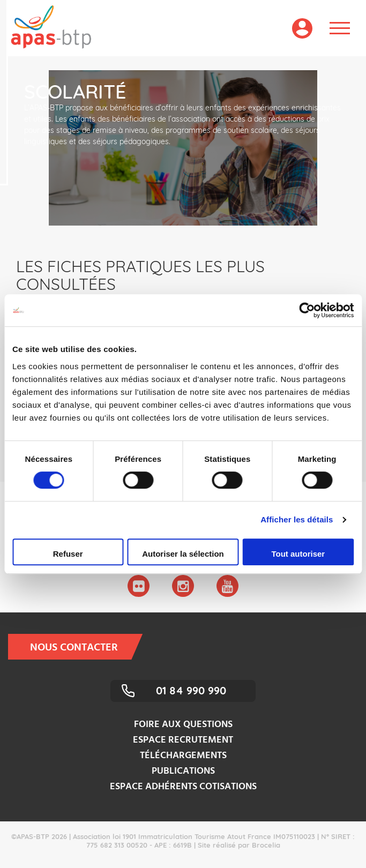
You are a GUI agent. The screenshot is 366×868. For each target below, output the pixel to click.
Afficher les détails (297, 519)
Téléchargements (183, 756)
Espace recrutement (183, 740)
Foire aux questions (183, 725)
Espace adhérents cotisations (183, 787)
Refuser (68, 554)
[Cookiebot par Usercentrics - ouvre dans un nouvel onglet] (307, 310)
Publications (183, 771)
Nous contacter (81, 647)
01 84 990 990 (191, 690)
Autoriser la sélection (183, 554)
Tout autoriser (298, 554)
